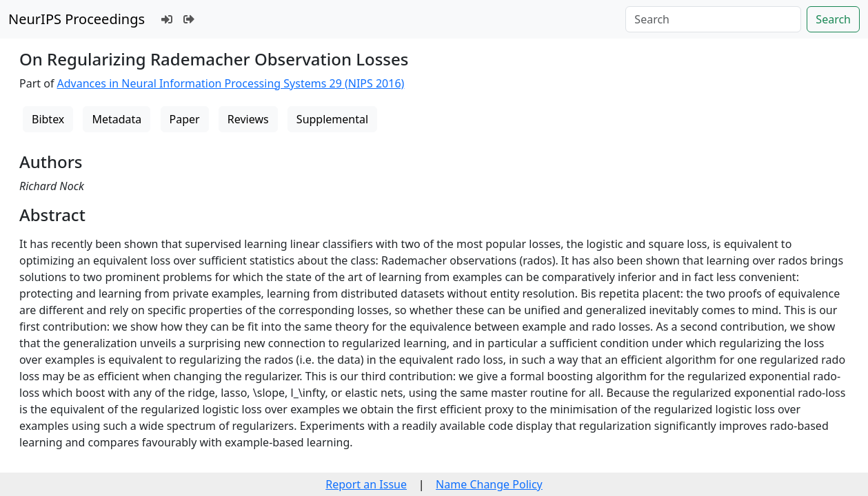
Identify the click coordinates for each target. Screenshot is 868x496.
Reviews (248, 119)
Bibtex (48, 119)
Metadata (117, 119)
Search (833, 19)
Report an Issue (366, 484)
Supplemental (332, 119)
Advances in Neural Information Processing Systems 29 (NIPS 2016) (231, 83)
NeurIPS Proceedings (77, 19)
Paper (185, 119)
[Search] (713, 19)
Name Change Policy (489, 484)
